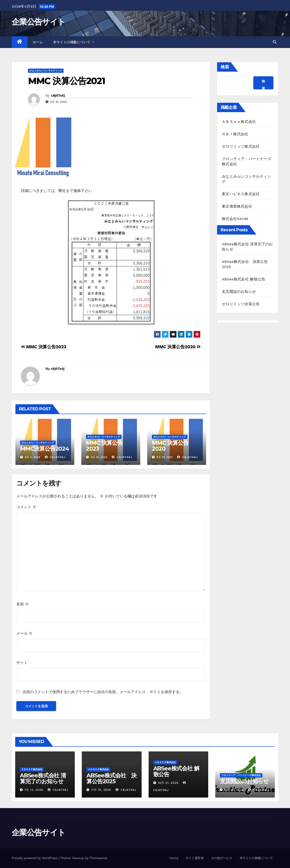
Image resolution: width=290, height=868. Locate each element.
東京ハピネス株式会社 (241, 194)
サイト (22, 663)
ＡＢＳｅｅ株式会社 (239, 122)
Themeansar (98, 858)
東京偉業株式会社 (237, 206)
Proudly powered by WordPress (35, 858)
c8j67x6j (58, 96)
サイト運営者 (195, 858)
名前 (23, 604)
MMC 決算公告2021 (66, 81)
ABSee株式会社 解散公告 (243, 279)
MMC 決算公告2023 (44, 347)
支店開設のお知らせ (239, 292)
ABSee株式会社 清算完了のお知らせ (43, 778)
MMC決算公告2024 (45, 449)
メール (24, 633)
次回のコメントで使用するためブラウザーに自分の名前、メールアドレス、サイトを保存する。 (103, 692)
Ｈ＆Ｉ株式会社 (235, 134)
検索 (225, 67)
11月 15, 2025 (101, 790)
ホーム (38, 42)
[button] (275, 42)
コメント (26, 507)
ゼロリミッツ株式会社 (241, 146)
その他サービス (222, 858)
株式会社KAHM (235, 219)
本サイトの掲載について (74, 42)
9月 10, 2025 (234, 790)
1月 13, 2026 (34, 790)
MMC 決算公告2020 (178, 347)
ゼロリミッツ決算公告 (241, 304)
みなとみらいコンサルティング (46, 71)
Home (174, 858)
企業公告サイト (38, 22)
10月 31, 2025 (168, 783)
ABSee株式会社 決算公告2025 (111, 778)
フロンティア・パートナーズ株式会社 (241, 775)
